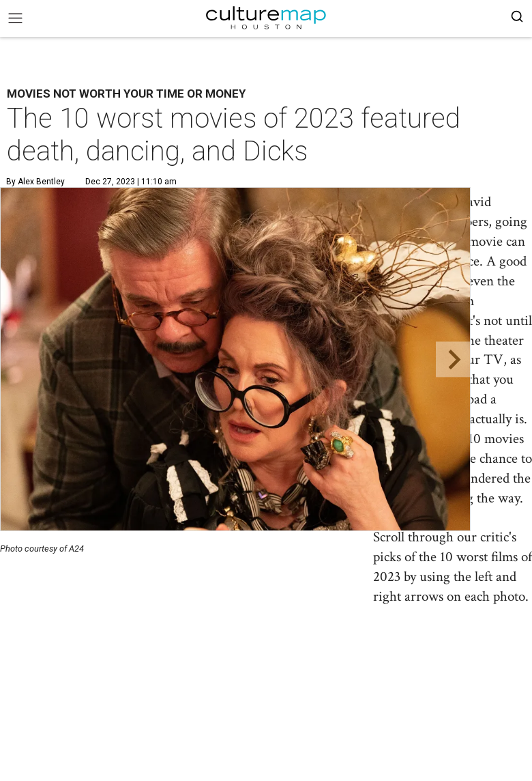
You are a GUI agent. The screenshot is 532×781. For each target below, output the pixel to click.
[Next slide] (453, 359)
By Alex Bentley (35, 182)
